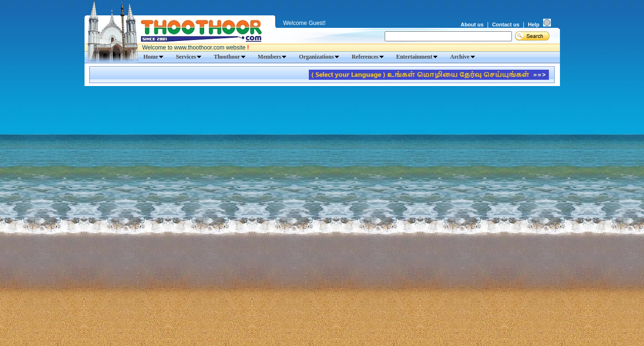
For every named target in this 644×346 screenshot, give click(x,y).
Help (534, 25)
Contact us (506, 25)
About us (472, 25)
